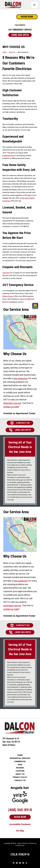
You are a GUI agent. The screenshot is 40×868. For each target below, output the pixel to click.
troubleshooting (8, 156)
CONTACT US (20, 780)
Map (22, 831)
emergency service (12, 403)
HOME (20, 755)
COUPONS (20, 771)
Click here (6, 273)
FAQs (20, 765)
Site (18, 831)
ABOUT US (20, 774)
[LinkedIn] (23, 863)
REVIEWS (20, 768)
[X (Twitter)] (17, 863)
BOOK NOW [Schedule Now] (27, 17)
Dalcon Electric (8, 296)
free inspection (21, 378)
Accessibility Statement (20, 824)
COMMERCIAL (20, 761)
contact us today (11, 407)
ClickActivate (20, 846)
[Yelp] (26, 863)
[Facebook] (14, 863)
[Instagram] (20, 863)
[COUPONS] (34, 5)
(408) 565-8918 (20, 35)
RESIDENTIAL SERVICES (20, 758)
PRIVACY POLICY (20, 777)
